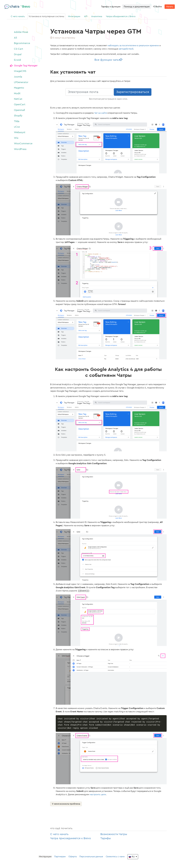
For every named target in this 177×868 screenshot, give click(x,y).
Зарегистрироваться (133, 92)
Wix (16, 138)
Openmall (19, 110)
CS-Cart (19, 49)
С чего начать (18, 16)
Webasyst (20, 132)
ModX (17, 93)
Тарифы (106, 839)
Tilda (17, 121)
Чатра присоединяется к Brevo (71, 839)
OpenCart (20, 104)
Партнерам (60, 858)
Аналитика (97, 16)
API (86, 16)
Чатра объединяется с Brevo (121, 16)
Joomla (18, 77)
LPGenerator (21, 82)
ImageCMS (20, 71)
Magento (19, 88)
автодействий (126, 49)
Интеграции (74, 16)
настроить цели (98, 796)
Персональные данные (91, 858)
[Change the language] (133, 858)
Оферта (73, 858)
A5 (15, 38)
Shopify (18, 116)
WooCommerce (23, 143)
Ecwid (17, 60)
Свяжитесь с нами (115, 858)
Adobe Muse (21, 32)
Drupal (18, 54)
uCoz (17, 127)
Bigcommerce (22, 43)
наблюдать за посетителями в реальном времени (133, 46)
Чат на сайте (100, 113)
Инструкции (45, 858)
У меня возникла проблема (66, 805)
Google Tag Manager (26, 66)
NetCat (18, 99)
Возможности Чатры (114, 835)
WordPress (20, 149)
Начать (170, 7)
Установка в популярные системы (46, 16)
